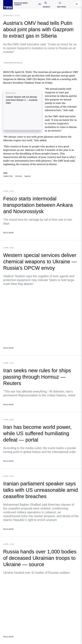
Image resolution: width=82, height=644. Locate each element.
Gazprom (27, 176)
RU (40, 4)
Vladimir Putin (8, 176)
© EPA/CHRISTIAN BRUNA (13, 63)
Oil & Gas (19, 176)
